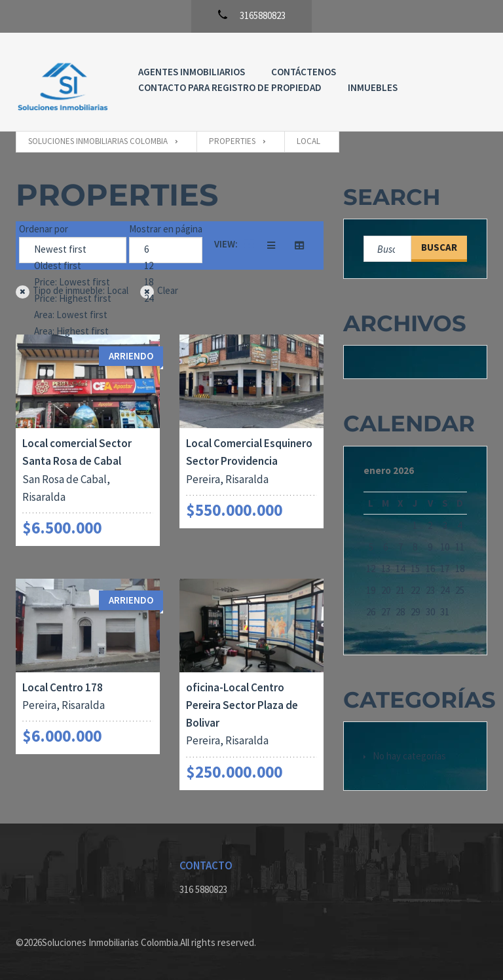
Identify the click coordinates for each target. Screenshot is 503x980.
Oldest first (73, 266)
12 (166, 266)
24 (166, 299)
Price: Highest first (73, 299)
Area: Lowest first (73, 315)
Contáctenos (304, 72)
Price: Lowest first (73, 282)
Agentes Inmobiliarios (192, 72)
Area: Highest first (73, 332)
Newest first (73, 250)
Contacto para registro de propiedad (230, 87)
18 (166, 282)
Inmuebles (373, 87)
